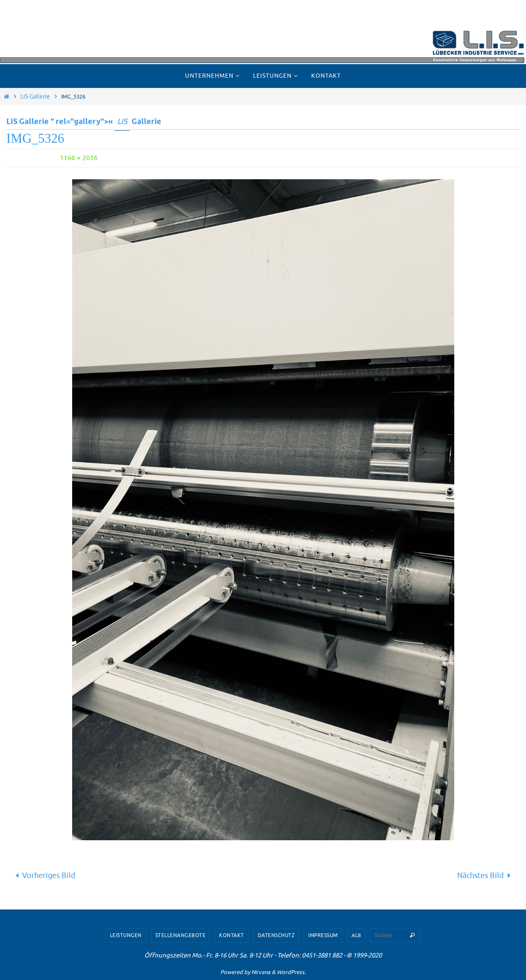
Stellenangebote (181, 935)
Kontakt (232, 935)
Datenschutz (276, 935)
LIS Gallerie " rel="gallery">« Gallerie (84, 122)
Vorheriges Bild (44, 876)
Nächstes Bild (486, 876)
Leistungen (126, 935)
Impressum (323, 935)
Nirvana (261, 972)
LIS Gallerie (35, 96)
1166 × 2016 (79, 158)
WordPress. (291, 972)
